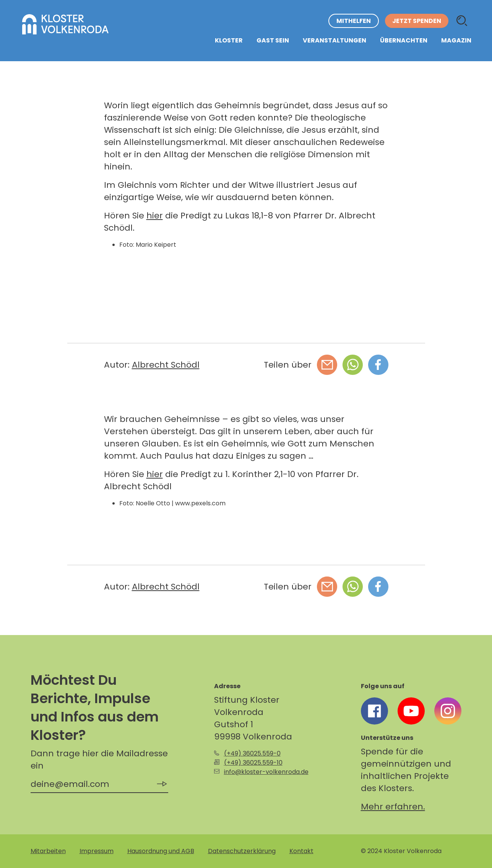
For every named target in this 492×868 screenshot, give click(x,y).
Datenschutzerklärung (242, 851)
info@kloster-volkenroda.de (266, 772)
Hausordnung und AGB (161, 851)
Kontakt (301, 851)
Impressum (97, 851)
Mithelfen (354, 21)
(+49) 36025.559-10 (253, 763)
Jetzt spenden (417, 21)
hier (155, 216)
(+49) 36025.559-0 (252, 753)
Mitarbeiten (48, 851)
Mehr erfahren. (393, 807)
